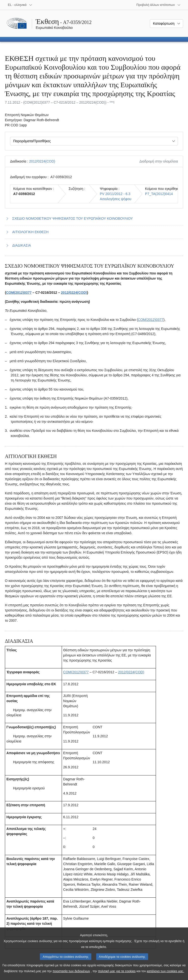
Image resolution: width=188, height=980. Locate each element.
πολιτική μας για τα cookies (117, 976)
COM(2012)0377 (19, 293)
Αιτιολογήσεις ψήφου (116, 199)
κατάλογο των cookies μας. (166, 976)
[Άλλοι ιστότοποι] (159, 5)
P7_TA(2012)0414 (159, 194)
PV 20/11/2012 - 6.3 (115, 194)
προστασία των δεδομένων (71, 976)
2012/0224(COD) (42, 161)
